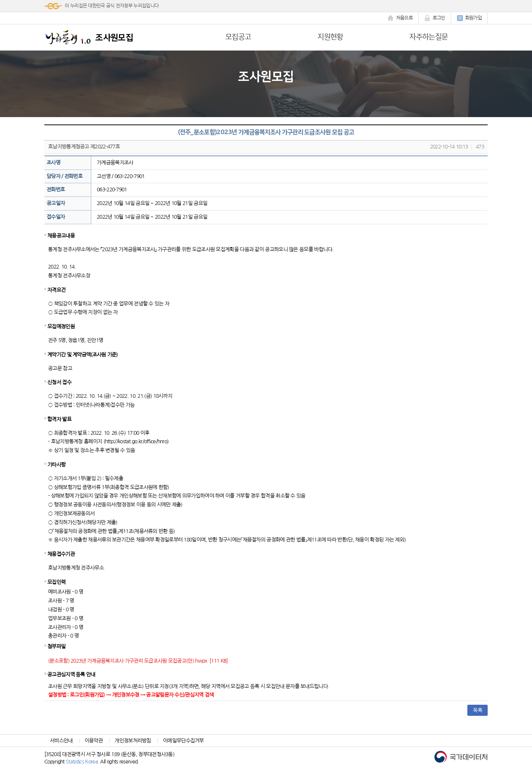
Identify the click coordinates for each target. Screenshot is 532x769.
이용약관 (94, 741)
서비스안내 (61, 741)
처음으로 (400, 18)
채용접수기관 (61, 554)
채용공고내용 (61, 236)
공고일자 (56, 203)
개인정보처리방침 (133, 741)
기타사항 (56, 465)
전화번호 (56, 189)
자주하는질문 (429, 37)
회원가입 (469, 18)
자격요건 (56, 290)
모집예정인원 (61, 327)
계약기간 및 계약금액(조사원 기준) (83, 355)
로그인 (435, 18)
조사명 (53, 163)
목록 (478, 710)
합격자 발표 (59, 419)
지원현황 (330, 37)
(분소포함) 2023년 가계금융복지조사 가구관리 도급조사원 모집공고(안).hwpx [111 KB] (138, 661)
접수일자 (56, 217)
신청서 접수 (59, 382)
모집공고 (238, 37)
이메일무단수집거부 (183, 741)
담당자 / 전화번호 (64, 176)
